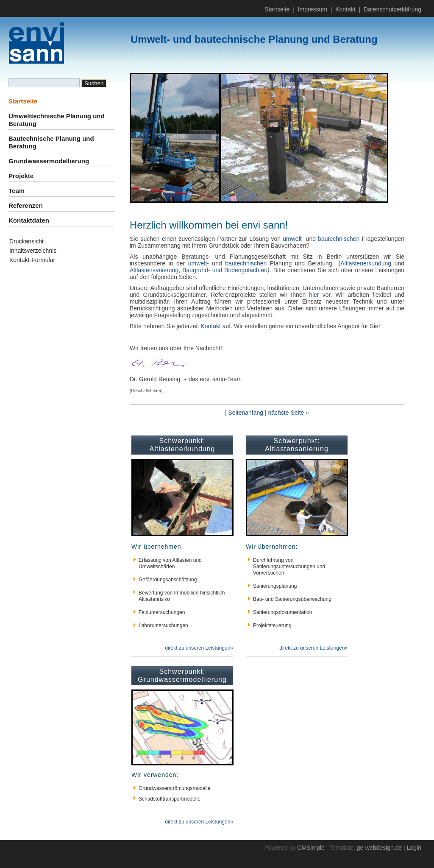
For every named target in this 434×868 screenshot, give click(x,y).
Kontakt (345, 9)
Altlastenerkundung (366, 263)
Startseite (277, 9)
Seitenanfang (246, 413)
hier (314, 295)
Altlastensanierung (154, 270)
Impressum (313, 9)
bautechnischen (339, 239)
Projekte (21, 176)
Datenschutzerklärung (392, 9)
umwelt (198, 263)
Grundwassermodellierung (49, 161)
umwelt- (294, 239)
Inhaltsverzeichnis (33, 251)
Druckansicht (26, 241)
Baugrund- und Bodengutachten (225, 270)
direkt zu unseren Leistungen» (199, 648)
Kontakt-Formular (32, 260)
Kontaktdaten (29, 220)
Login (414, 848)
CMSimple (311, 848)
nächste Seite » (288, 413)
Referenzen (26, 205)
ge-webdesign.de (380, 848)
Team (17, 191)
